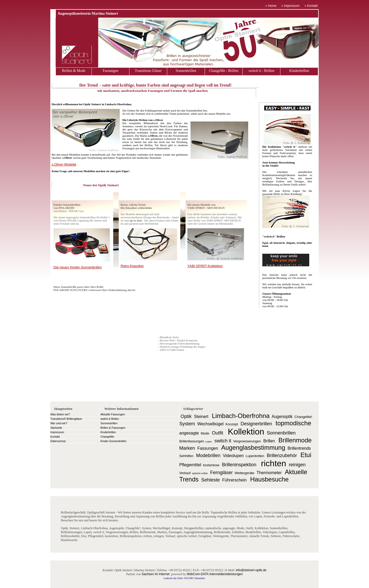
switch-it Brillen (110, 419)
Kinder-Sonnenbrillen (113, 441)
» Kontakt (312, 6)
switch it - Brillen (261, 71)
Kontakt (55, 437)
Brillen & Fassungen (113, 428)
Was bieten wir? (60, 414)
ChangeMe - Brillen (224, 71)
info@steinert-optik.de (251, 570)
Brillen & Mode (74, 71)
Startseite (56, 428)
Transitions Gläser (148, 71)
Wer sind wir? (59, 423)
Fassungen (110, 71)
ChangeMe (107, 437)
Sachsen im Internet (156, 574)
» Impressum (291, 6)
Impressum (57, 432)
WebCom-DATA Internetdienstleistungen (215, 574)
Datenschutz (58, 441)
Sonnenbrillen (186, 71)
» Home (271, 6)
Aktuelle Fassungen (113, 414)
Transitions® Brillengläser (66, 419)
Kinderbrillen (299, 71)
